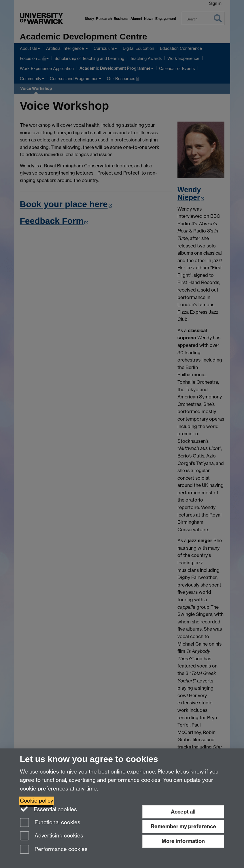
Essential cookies (49, 809)
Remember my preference (183, 826)
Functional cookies (50, 823)
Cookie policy (37, 801)
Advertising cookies (52, 836)
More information (183, 841)
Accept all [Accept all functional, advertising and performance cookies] (183, 812)
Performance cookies (54, 850)
